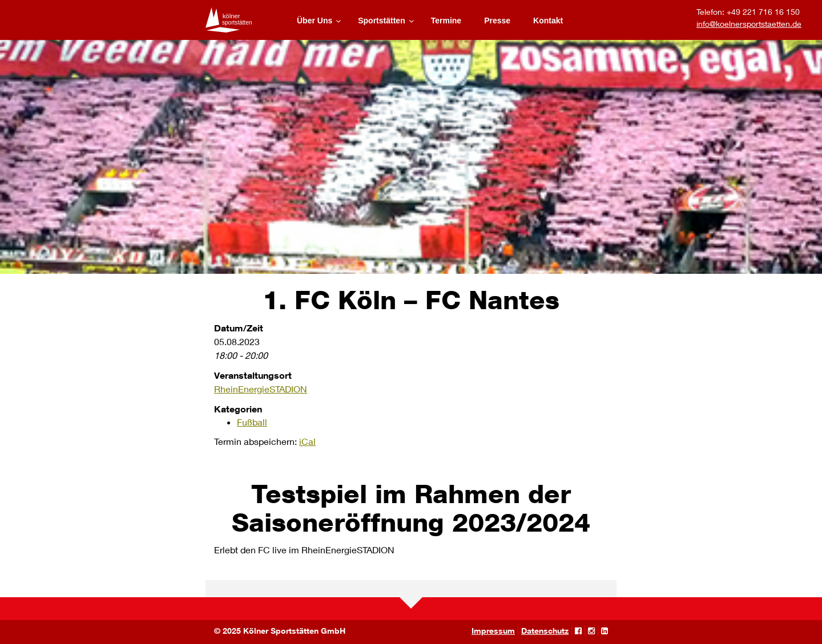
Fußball (252, 422)
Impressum (493, 631)
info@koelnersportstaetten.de (749, 24)
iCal (307, 441)
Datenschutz (545, 631)
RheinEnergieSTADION (261, 389)
